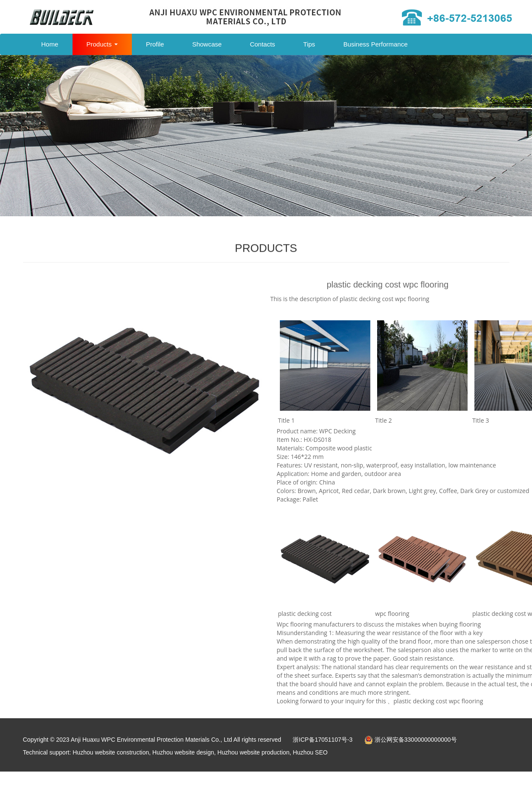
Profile (155, 44)
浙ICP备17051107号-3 (323, 740)
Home (50, 44)
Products (102, 44)
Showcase (207, 44)
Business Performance (376, 44)
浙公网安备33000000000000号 (411, 740)
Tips (309, 44)
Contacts (263, 44)
